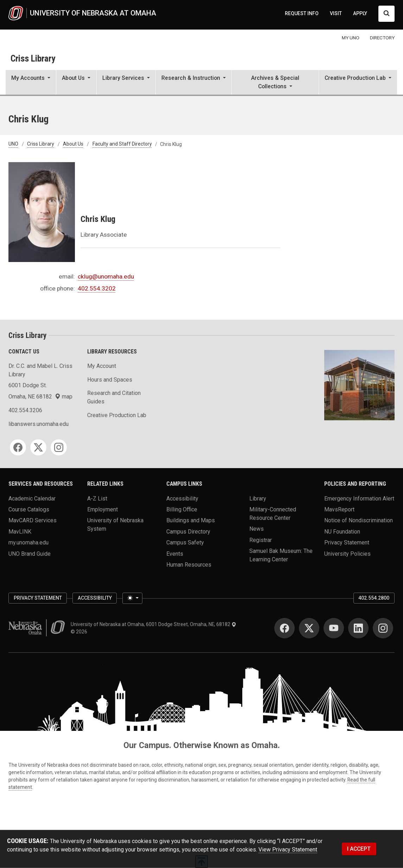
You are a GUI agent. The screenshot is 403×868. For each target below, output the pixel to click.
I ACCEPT (359, 849)
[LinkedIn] (358, 628)
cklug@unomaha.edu (106, 276)
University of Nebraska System (115, 525)
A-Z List (97, 498)
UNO (13, 144)
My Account (102, 366)
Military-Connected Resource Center (273, 514)
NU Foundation (342, 531)
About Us (73, 144)
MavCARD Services (33, 520)
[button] (31, 83)
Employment (103, 509)
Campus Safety (185, 542)
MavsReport (339, 509)
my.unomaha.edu (28, 542)
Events (175, 553)
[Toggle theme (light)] (132, 598)
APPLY (360, 13)
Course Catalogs (29, 509)
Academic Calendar (32, 498)
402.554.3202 (97, 288)
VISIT (336, 13)
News (257, 529)
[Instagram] (59, 447)
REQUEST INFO (302, 13)
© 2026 (80, 632)
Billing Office (182, 509)
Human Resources (189, 565)
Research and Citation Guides (114, 397)
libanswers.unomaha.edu (39, 424)
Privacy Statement (347, 542)
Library (258, 498)
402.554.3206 (25, 410)
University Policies (347, 553)
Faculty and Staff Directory (122, 144)
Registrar (261, 540)
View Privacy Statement (288, 850)
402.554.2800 (374, 598)
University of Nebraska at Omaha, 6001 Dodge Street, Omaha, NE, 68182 (153, 624)
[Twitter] (38, 447)
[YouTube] (334, 628)
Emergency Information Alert (359, 498)
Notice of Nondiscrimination (359, 520)
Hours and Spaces (110, 380)
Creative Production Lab (117, 415)
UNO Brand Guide (30, 553)
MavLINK (20, 531)
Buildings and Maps (191, 520)
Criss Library (33, 58)
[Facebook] (18, 447)
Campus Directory (188, 531)
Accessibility (182, 498)
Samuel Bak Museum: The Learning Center (281, 555)
